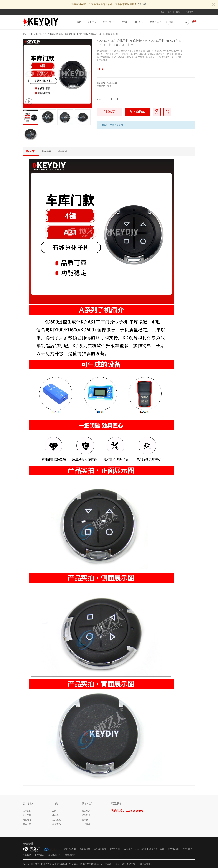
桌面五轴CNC (55, 855)
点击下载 (142, 4)
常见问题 (27, 815)
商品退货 (27, 820)
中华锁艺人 (40, 855)
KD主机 (124, 22)
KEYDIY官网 (173, 849)
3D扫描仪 (187, 849)
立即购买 (109, 112)
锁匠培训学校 (100, 849)
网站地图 (27, 824)
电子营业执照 (146, 864)
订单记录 (86, 815)
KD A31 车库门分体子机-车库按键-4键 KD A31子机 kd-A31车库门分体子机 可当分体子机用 (81, 34)
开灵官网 (27, 855)
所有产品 (92, 22)
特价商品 (56, 824)
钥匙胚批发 (70, 855)
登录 (163, 12)
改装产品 (155, 22)
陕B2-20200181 (129, 864)
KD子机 (139, 22)
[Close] (213, 5)
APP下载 (108, 22)
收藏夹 (179, 12)
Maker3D (128, 849)
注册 (169, 12)
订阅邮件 (86, 824)
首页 (79, 22)
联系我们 (27, 811)
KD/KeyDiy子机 (36, 34)
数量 (99, 99)
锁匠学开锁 (85, 849)
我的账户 (86, 811)
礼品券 (55, 815)
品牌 (54, 811)
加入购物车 (137, 112)
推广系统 (56, 820)
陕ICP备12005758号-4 (91, 864)
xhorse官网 (141, 849)
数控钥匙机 (115, 849)
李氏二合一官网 (157, 849)
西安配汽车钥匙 (69, 849)
